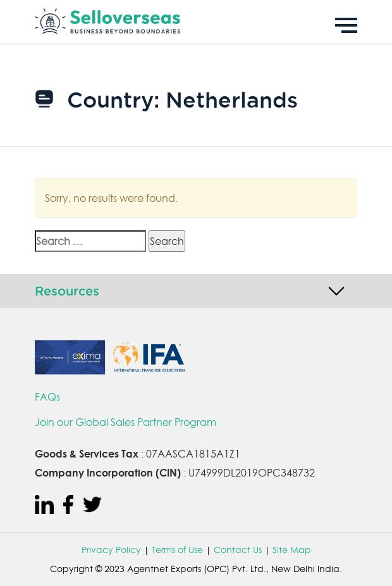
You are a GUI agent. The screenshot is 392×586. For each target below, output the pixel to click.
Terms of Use (177, 550)
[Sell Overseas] (196, 21)
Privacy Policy (111, 550)
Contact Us (238, 550)
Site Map (292, 550)
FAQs (47, 397)
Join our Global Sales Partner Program (126, 422)
